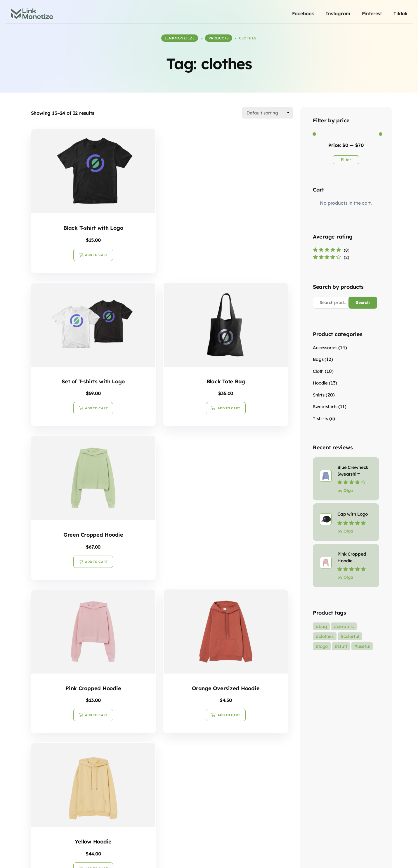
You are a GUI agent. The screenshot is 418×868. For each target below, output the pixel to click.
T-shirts (320, 418)
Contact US (395, 857)
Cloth (318, 371)
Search (363, 302)
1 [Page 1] (148, 750)
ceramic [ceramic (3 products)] (345, 626)
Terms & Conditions (339, 857)
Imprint (371, 857)
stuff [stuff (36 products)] (342, 646)
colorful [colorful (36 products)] (351, 636)
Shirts (319, 395)
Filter (346, 159)
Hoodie (320, 383)
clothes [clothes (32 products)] (326, 636)
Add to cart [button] (74, 250)
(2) (331, 257)
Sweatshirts (325, 407)
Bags (318, 359)
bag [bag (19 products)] (323, 626)
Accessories (325, 347)
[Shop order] (268, 113)
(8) (331, 250)
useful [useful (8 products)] (364, 646)
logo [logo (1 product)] (323, 646)
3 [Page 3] (176, 750)
